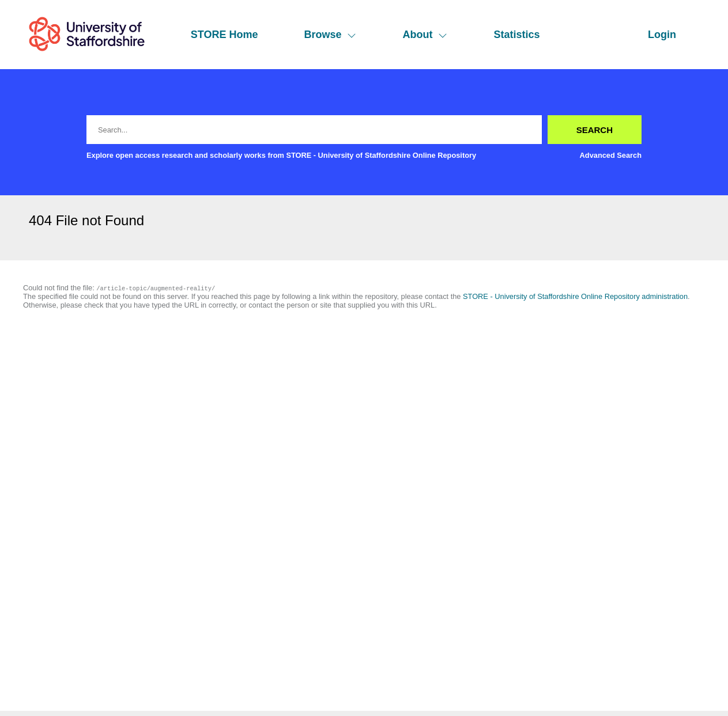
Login (662, 35)
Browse (330, 35)
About (425, 35)
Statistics (516, 35)
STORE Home (225, 35)
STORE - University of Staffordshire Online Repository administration (575, 296)
